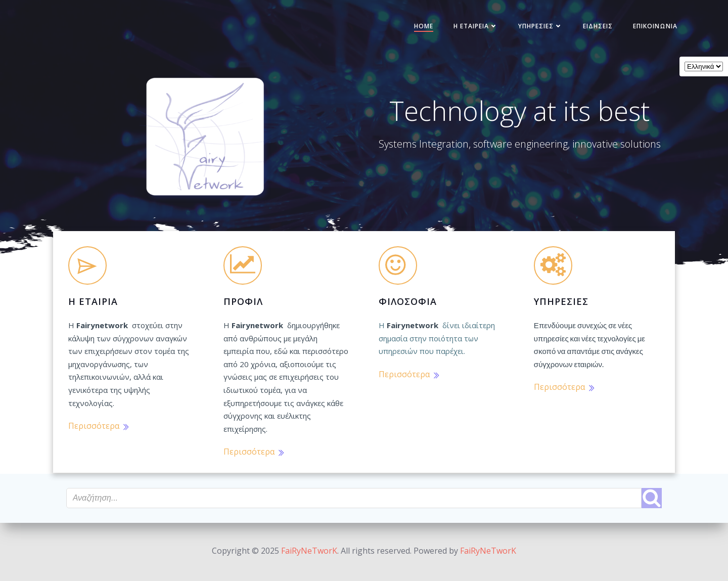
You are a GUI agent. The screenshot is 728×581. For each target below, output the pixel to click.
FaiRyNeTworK (309, 551)
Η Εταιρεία (473, 27)
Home (421, 27)
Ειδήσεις (595, 27)
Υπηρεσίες (537, 27)
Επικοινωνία (652, 27)
